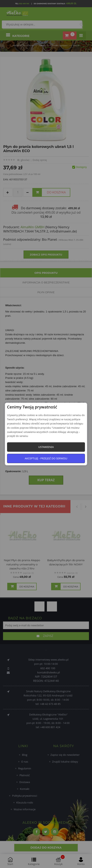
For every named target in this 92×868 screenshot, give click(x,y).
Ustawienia (46, 447)
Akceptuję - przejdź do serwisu (46, 458)
